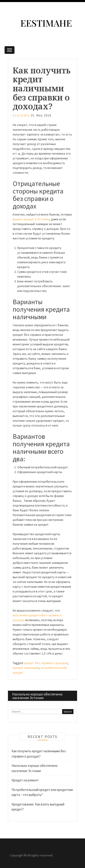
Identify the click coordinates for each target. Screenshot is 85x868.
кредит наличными (26, 668)
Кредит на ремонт (25, 780)
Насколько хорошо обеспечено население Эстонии (37, 696)
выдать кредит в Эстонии (31, 219)
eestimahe (21, 115)
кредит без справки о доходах (46, 663)
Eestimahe (46, 23)
